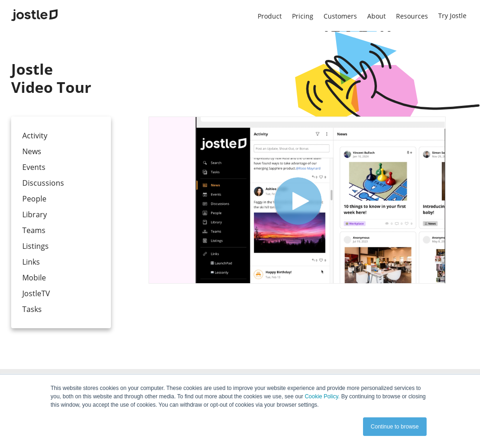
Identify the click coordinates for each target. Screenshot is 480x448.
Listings (36, 246)
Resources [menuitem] (412, 16)
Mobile (34, 278)
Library (35, 214)
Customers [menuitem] (340, 16)
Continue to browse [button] (395, 427)
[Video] (297, 200)
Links (31, 262)
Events (34, 167)
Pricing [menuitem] (303, 16)
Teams (34, 230)
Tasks (32, 309)
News (32, 151)
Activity (35, 136)
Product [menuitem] (270, 16)
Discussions (43, 183)
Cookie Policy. (322, 396)
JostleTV (36, 293)
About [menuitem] (376, 16)
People (34, 199)
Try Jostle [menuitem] (452, 16)
